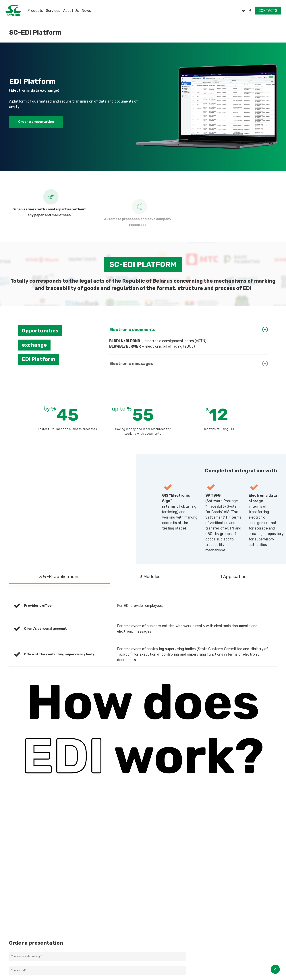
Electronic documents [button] (189, 330)
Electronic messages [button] (189, 363)
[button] (36, 122)
